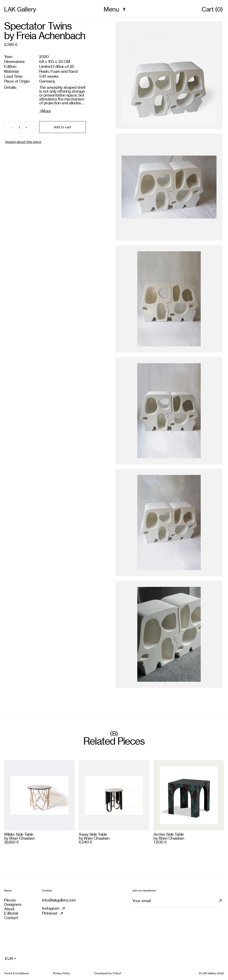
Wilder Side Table (19, 834)
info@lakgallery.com (59, 900)
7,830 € (160, 842)
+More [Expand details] (45, 111)
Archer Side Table (169, 834)
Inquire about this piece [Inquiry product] (23, 142)
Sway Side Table (93, 834)
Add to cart (62, 127)
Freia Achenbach (51, 36)
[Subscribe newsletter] (223, 903)
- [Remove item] (13, 127)
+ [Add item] (26, 127)
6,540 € (86, 842)
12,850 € (11, 842)
